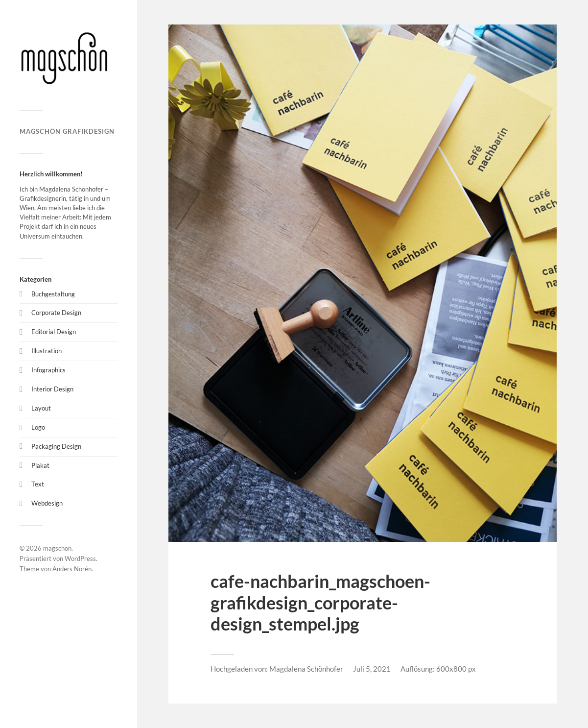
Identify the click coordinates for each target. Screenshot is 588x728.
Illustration (47, 351)
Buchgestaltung (53, 294)
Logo (38, 427)
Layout (41, 408)
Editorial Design (54, 332)
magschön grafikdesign (67, 131)
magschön (57, 548)
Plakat (40, 465)
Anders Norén (72, 569)
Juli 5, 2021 (372, 669)
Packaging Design (56, 446)
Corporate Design (56, 313)
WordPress (80, 558)
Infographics (48, 370)
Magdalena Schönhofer (306, 669)
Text (38, 484)
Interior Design (52, 389)
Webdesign (47, 503)
